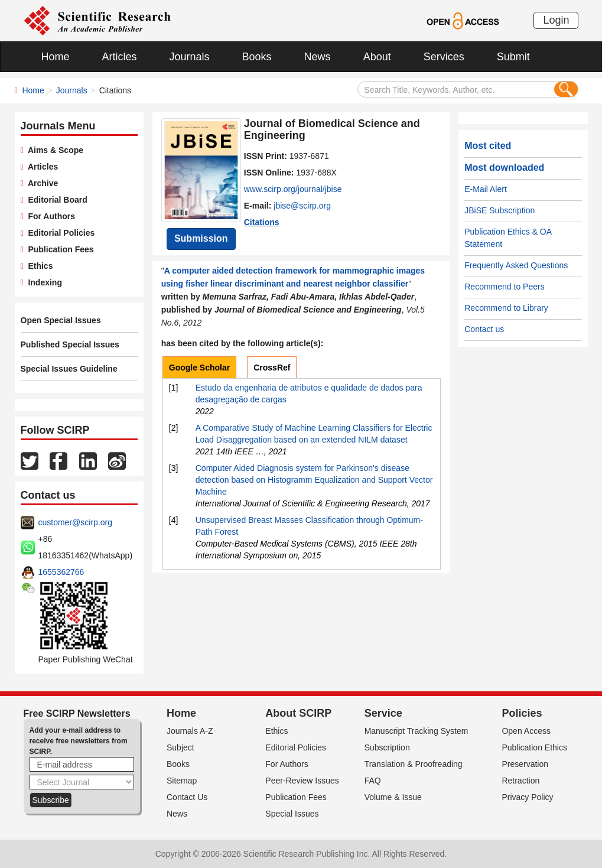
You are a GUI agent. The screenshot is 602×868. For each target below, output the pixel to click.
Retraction (520, 781)
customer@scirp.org (75, 522)
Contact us (484, 329)
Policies (522, 713)
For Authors (49, 216)
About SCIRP (298, 713)
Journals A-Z (190, 731)
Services (444, 57)
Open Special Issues (61, 320)
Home (56, 57)
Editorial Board (56, 200)
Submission (201, 238)
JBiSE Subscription (500, 210)
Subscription (387, 747)
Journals (190, 57)
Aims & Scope (53, 150)
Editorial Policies (59, 233)
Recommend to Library (506, 308)
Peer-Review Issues (302, 781)
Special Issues (292, 814)
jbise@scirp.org (302, 206)
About (377, 57)
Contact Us (187, 797)
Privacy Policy (527, 797)
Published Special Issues (70, 344)
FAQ (373, 781)
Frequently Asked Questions (516, 265)
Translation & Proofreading (414, 764)
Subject (180, 747)
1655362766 (61, 572)
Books (257, 57)
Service (383, 713)
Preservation (525, 764)
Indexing (43, 282)
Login (556, 20)
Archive (41, 183)
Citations (262, 222)
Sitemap (182, 781)
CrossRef (272, 368)
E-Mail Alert (486, 189)
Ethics (38, 266)
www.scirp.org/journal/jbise (293, 189)
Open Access (526, 731)
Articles (120, 57)
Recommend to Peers (504, 287)
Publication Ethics (534, 747)
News (318, 57)
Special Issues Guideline (69, 369)
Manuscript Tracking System (416, 731)
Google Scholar (199, 368)
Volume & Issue (393, 797)
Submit (513, 57)
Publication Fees (59, 249)
